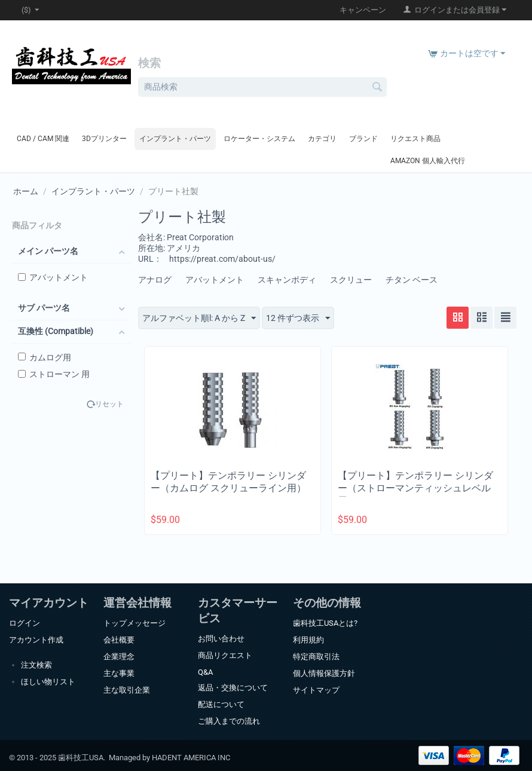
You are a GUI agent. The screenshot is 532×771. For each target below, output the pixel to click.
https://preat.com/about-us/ (222, 259)
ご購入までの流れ (229, 721)
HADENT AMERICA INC (191, 758)
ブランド (363, 139)
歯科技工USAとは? (325, 623)
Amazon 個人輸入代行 (428, 161)
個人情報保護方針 (324, 673)
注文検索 (36, 665)
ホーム (26, 191)
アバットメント (53, 277)
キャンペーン (363, 10)
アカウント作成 (36, 640)
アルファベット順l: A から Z (199, 319)
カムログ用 (45, 357)
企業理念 (119, 657)
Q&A (205, 672)
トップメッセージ (134, 623)
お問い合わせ (221, 639)
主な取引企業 (127, 690)
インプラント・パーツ (175, 139)
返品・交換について (233, 688)
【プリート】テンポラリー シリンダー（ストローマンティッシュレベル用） (415, 488)
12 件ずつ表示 (298, 319)
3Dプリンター (104, 139)
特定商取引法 (316, 657)
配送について (221, 704)
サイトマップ (316, 690)
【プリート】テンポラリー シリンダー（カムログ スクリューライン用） (228, 482)
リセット (109, 404)
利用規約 (308, 640)
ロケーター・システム (259, 139)
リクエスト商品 (415, 139)
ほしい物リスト (48, 682)
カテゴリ (322, 139)
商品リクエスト (225, 655)
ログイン (25, 623)
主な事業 (119, 673)
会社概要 (119, 640)
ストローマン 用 (54, 374)
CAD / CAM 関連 (43, 139)
